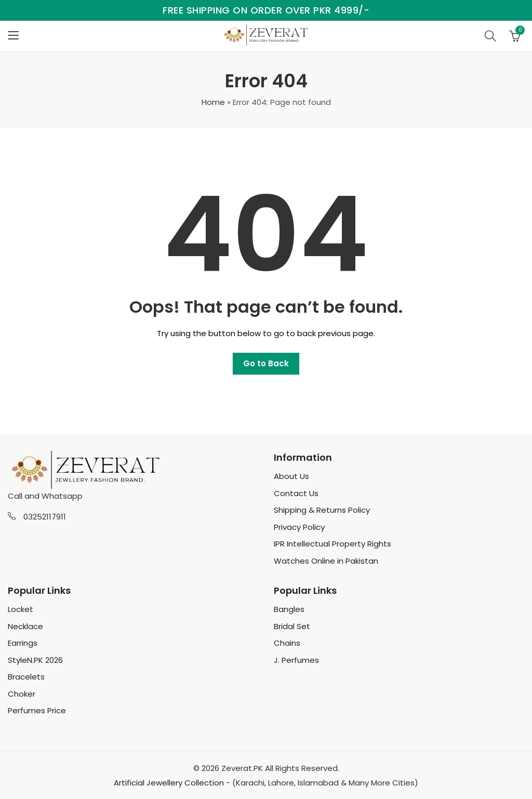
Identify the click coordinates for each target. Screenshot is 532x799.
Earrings (23, 643)
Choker (22, 694)
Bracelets (26, 677)
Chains (287, 643)
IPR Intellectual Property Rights (332, 544)
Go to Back (266, 363)
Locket (21, 609)
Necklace (25, 626)
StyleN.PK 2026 (35, 660)
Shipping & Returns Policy (322, 510)
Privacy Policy (299, 527)
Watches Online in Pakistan (326, 561)
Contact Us (296, 493)
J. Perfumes (296, 660)
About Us (291, 476)
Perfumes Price (37, 710)
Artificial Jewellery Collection (169, 783)
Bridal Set (292, 626)
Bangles (289, 609)
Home (213, 102)
